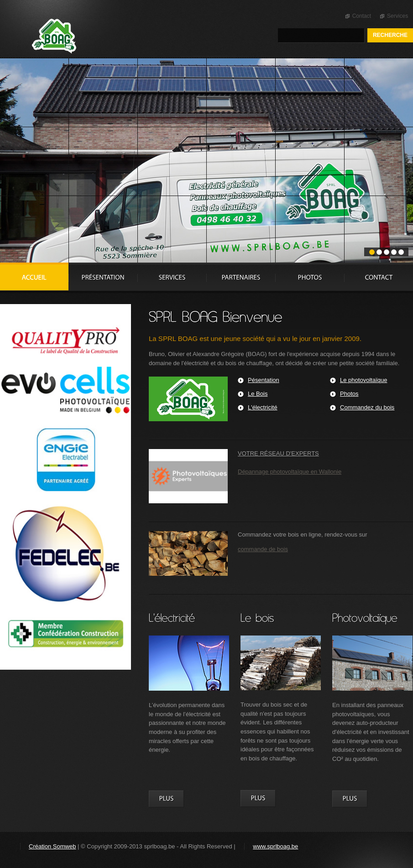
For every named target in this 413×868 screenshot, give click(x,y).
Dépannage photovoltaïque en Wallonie (290, 472)
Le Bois (258, 394)
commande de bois (263, 549)
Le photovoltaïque (364, 380)
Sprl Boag (93, 36)
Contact (362, 16)
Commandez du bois (367, 407)
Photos (349, 394)
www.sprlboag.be (275, 846)
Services (397, 16)
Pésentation (264, 380)
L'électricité (263, 407)
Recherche (390, 35)
